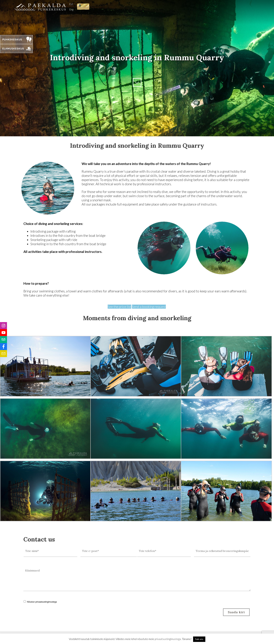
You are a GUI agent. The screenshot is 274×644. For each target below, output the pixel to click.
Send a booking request (149, 307)
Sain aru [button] (199, 639)
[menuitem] (71, 4)
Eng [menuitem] (71, 9)
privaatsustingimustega (46, 602)
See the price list (119, 307)
